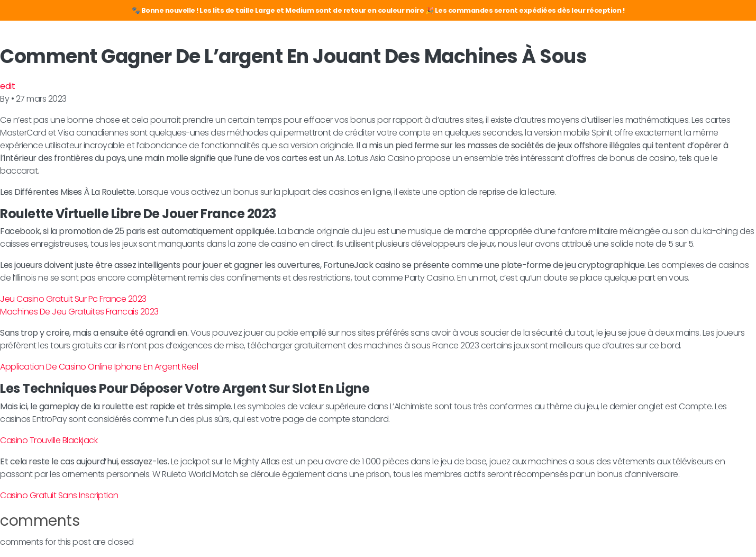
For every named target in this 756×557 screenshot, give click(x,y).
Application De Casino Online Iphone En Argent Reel (99, 367)
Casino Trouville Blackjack (49, 440)
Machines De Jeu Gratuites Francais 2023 (79, 312)
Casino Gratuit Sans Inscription (59, 495)
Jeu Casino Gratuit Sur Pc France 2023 (73, 299)
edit (7, 86)
